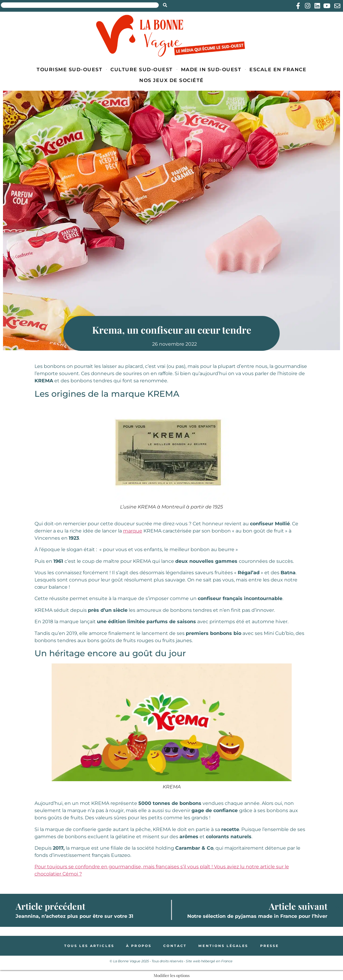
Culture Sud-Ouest (142, 70)
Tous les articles (89, 946)
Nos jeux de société (171, 80)
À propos (138, 946)
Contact (175, 946)
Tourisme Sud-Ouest (69, 70)
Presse (270, 946)
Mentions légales (224, 946)
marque (133, 531)
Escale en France (278, 70)
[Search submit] (165, 5)
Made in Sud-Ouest (211, 70)
